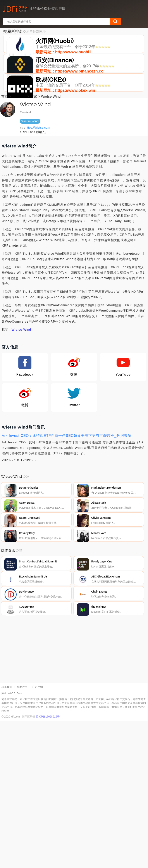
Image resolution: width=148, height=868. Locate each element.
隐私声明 (22, 834)
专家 (33, 144)
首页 (5, 144)
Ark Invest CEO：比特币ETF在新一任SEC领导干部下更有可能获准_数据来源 (67, 484)
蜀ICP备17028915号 (48, 863)
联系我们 (7, 834)
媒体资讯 (19, 144)
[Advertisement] (74, 795)
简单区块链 (29, 863)
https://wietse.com (38, 176)
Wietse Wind (21, 378)
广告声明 (38, 834)
